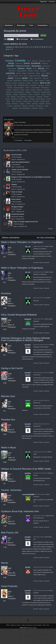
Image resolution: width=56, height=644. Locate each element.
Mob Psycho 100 (10, 533)
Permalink (36, 263)
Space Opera (40, 99)
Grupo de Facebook (37, 625)
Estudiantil (36, 63)
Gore (25, 76)
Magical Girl (18, 81)
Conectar (52, 2)
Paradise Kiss (8, 420)
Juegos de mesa (34, 76)
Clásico (9, 90)
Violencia (35, 83)
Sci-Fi (35, 69)
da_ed (28, 247)
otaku (27, 90)
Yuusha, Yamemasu (11, 490)
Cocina (47, 85)
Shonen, (21, 68)
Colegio (32, 99)
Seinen (11, 63)
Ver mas (50, 229)
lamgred (28, 319)
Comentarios (43, 25)
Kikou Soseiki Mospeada (14, 315)
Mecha (41, 68)
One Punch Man (17, 155)
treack (28, 401)
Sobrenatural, (46, 92)
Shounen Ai (23, 94)
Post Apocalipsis (25, 108)
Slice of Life (45, 83)
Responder (47, 263)
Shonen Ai (38, 78)
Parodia (10, 81)
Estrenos (9, 47)
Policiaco (36, 101)
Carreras (41, 85)
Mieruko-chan (8, 396)
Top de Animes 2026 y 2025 (15, 150)
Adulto (10, 78)
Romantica (36, 66)
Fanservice (31, 97)
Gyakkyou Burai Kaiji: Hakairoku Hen (20, 511)
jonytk (28, 567)
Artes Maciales (19, 92)
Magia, (29, 83)
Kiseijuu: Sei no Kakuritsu (20, 170)
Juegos (22, 104)
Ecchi (29, 68)
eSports (15, 108)
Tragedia (39, 97)
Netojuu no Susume (11, 469)
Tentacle (47, 90)
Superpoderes (22, 71)
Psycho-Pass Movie (18, 214)
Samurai (35, 104)
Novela (13, 97)
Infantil (18, 73)
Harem (37, 71)
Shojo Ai (46, 78)
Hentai (25, 78)
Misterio (35, 61)
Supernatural (45, 101)
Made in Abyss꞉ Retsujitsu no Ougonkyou (22, 242)
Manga (15, 94)
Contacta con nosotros (16, 625)
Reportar (41, 263)
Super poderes (19, 88)
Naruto (5, 563)
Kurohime (6, 293)
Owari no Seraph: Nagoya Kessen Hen (26, 222)
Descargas (21, 25)
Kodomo (32, 106)
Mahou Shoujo (28, 81)
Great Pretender (9, 586)
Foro (31, 25)
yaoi (43, 73)
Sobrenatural (12, 69)
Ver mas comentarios (46, 238)
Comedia (20, 61)
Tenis (13, 101)
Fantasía (9, 61)
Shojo (31, 78)
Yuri (21, 76)
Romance (19, 63)
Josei (36, 81)
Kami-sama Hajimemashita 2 (21, 162)
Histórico (15, 104)
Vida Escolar (27, 101)
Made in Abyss (9, 448)
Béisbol (19, 101)
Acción (10, 66)
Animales (33, 85)
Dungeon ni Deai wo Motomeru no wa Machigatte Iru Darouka (31, 177)
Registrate (43, 2)
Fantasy (25, 106)
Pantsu (21, 99)
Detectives (46, 66)
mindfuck (28, 92)
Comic (48, 99)
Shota (22, 90)
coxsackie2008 (28, 494)
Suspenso (39, 106)
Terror (29, 61)
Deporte (42, 104)
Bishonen (9, 85)
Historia (30, 71)
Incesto (15, 83)
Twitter (44, 625)
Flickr (48, 625)
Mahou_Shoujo (13, 76)
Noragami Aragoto (17, 207)
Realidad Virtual (23, 85)
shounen (37, 94)
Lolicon (28, 88)
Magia (24, 73)
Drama (27, 63)
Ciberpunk (36, 92)
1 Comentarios (18, 140)
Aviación (16, 90)
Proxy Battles (21, 97)
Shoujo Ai (9, 92)
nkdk (28, 516)
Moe (26, 99)
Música (42, 81)
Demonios (31, 73)
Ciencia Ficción (23, 66)
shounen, (45, 63)
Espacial (18, 78)
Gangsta (14, 184)
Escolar (46, 97)
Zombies (35, 108)
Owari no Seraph (17, 192)
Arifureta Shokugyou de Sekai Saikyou (21, 338)
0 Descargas (28, 140)
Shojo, (38, 73)
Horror (44, 94)
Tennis (8, 99)
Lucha (49, 61)
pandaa (28, 473)
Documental (35, 88)
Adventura (17, 106)
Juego (46, 106)
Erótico (41, 108)
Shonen (45, 76)
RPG (9, 101)
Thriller (28, 104)
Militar (48, 73)
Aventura (39, 90)
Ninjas (33, 90)
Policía (8, 104)
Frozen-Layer (32, 628)
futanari (10, 88)
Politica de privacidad (27, 625)
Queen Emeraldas (20, 122)
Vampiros (44, 71)
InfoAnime (9, 25)
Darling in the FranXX (12, 368)
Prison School (16, 199)
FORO (8, 625)
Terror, (31, 94)
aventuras (10, 73)
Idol (15, 85)
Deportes (42, 61)
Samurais (22, 83)
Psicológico (45, 88)
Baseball (14, 99)
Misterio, (9, 94)
